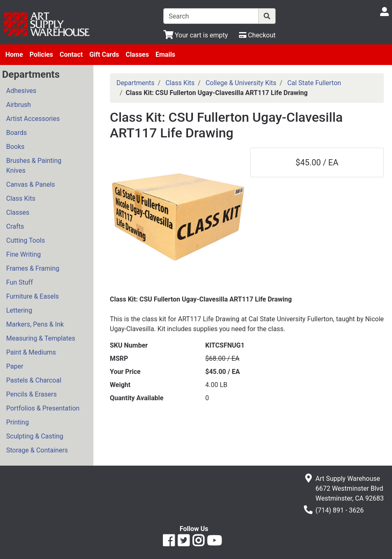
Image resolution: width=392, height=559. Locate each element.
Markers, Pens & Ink (35, 324)
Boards (16, 133)
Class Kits (21, 198)
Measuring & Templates (41, 338)
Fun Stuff (20, 282)
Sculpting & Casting (35, 436)
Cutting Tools (26, 240)
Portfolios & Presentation (43, 408)
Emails (165, 55)
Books (15, 147)
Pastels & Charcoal (34, 380)
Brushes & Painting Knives (34, 166)
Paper (15, 366)
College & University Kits (241, 83)
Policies (41, 55)
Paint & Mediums (31, 352)
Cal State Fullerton (314, 83)
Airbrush (19, 105)
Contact (71, 55)
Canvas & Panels (31, 184)
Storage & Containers (37, 450)
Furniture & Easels (32, 296)
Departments (136, 83)
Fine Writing (23, 254)
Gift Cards (104, 55)
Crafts (15, 226)
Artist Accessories (33, 119)
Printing (17, 422)
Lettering (19, 310)
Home (14, 55)
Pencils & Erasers (31, 394)
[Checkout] (257, 35)
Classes (137, 55)
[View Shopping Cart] (196, 35)
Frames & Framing (33, 268)
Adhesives (21, 91)
